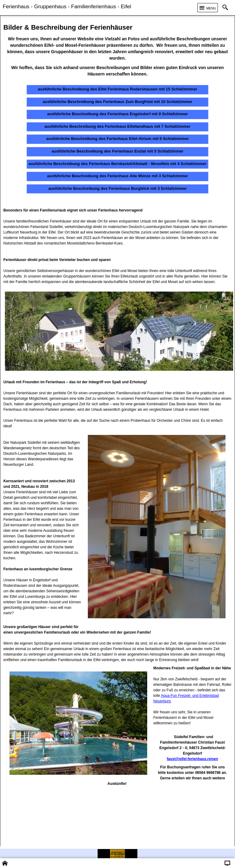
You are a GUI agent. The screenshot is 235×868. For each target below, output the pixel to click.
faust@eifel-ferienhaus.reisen (192, 759)
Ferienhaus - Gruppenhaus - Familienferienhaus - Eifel (67, 6)
